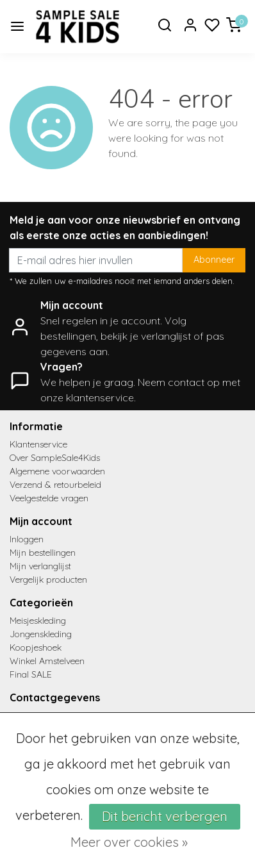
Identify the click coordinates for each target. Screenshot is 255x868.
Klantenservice (38, 444)
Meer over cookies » (129, 842)
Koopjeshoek (36, 647)
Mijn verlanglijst (40, 566)
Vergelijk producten (48, 580)
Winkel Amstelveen (47, 661)
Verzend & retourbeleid (55, 485)
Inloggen (27, 539)
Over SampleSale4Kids (55, 458)
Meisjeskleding (38, 621)
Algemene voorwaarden (57, 471)
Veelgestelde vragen (49, 498)
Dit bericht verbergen (165, 816)
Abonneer (214, 260)
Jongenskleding (41, 634)
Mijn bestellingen (43, 553)
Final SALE (31, 674)
